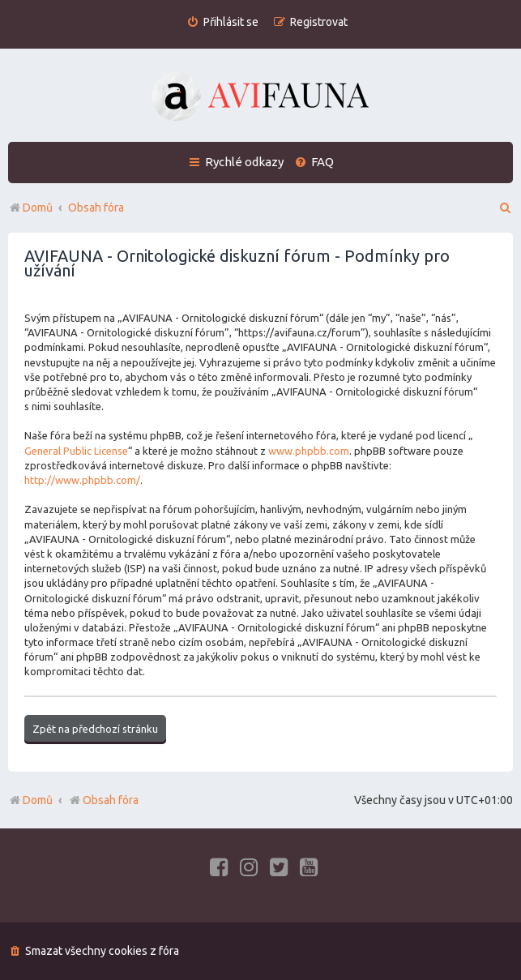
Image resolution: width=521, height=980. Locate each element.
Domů (38, 800)
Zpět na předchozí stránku (95, 729)
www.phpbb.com (309, 451)
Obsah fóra (103, 800)
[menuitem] (222, 22)
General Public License (76, 451)
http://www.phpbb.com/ (82, 480)
